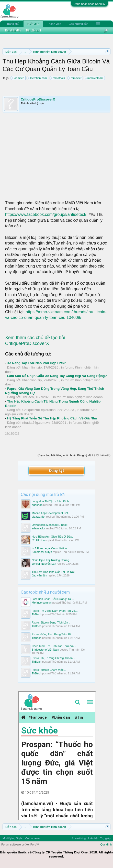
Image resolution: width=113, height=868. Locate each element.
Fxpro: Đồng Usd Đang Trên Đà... (53, 634)
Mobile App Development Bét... (51, 513)
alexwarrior (39, 517)
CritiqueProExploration (39, 410)
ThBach (28, 397)
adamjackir (38, 528)
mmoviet (75, 78)
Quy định (106, 844)
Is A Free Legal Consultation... (50, 548)
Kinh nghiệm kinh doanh (85, 397)
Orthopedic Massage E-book (49, 525)
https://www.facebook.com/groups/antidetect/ (46, 214)
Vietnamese (32, 838)
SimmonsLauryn (42, 552)
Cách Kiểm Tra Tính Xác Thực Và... (54, 646)
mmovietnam (95, 78)
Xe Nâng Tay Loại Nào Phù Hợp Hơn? (36, 363)
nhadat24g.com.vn (36, 423)
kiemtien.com (38, 78)
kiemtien (18, 78)
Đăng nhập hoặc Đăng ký (89, 4)
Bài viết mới (33, 30)
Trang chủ (13, 24)
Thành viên (54, 24)
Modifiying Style (12, 838)
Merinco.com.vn (42, 603)
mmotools (58, 78)
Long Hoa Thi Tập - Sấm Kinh (50, 501)
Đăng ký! (56, 470)
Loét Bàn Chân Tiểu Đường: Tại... (53, 599)
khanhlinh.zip (32, 367)
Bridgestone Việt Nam (45, 650)
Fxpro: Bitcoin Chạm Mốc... (49, 670)
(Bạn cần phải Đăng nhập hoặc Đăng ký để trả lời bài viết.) (74, 455)
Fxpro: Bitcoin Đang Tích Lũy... (51, 622)
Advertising (79, 838)
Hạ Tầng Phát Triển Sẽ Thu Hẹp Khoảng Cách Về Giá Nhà (52, 418)
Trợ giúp (105, 838)
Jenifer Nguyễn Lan (44, 564)
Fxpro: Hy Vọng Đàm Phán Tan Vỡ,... (55, 611)
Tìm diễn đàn (13, 30)
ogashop (37, 505)
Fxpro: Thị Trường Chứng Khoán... (53, 658)
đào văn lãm (39, 575)
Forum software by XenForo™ (20, 844)
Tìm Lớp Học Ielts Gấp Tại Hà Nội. (53, 572)
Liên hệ (93, 838)
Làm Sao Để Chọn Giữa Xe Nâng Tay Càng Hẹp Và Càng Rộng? (57, 376)
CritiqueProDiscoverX (38, 99)
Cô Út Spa (38, 540)
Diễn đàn (33, 24)
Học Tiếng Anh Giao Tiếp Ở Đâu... (53, 537)
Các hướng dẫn (78, 24)
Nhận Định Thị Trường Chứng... (52, 560)
